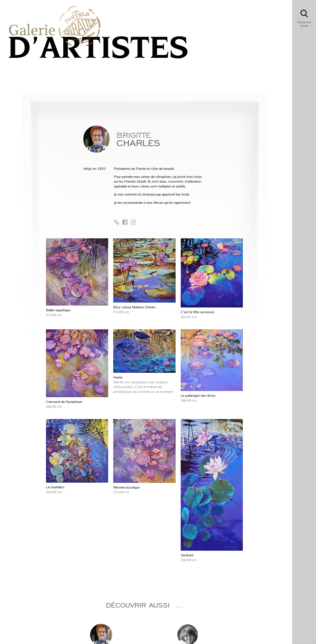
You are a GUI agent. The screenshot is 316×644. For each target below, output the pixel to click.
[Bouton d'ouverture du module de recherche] (304, 20)
